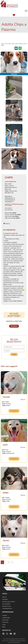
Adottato (14, 74)
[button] (16, 48)
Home (3, 44)
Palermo (21, 44)
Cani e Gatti (8, 44)
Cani (25, 44)
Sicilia (17, 44)
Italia (13, 44)
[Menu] (26, 11)
